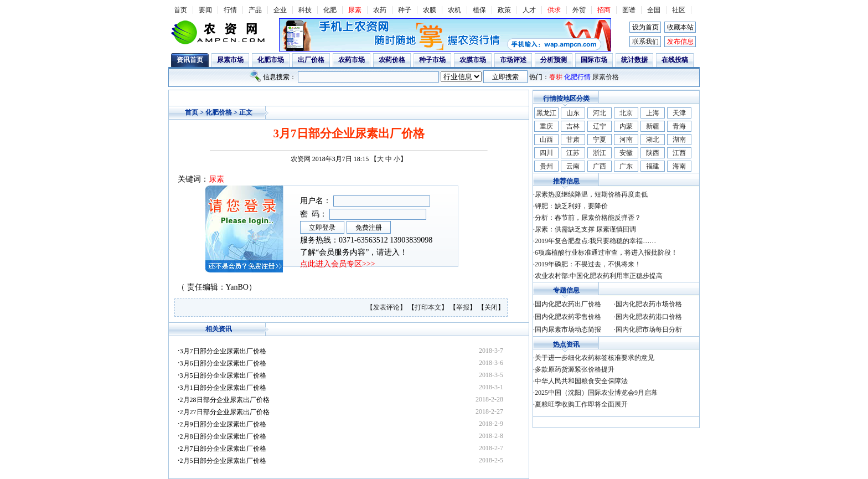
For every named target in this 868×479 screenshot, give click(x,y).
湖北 (653, 140)
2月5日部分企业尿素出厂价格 (223, 461)
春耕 (556, 77)
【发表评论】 (387, 307)
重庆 (546, 126)
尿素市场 (230, 60)
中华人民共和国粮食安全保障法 (581, 381)
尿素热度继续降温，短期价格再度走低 (591, 194)
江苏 (573, 153)
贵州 (546, 166)
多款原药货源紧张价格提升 (575, 369)
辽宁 (600, 126)
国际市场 (594, 60)
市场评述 (513, 60)
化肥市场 (271, 60)
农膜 (430, 10)
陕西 (653, 153)
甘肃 (573, 140)
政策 (504, 10)
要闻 (205, 10)
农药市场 (352, 60)
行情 (230, 10)
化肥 (330, 10)
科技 (305, 10)
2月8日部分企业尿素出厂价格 (223, 436)
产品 (255, 10)
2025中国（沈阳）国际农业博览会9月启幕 (596, 393)
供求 (554, 10)
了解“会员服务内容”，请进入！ (354, 252)
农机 (454, 10)
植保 (479, 10)
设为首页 (645, 27)
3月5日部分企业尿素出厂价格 (223, 375)
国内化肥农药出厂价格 (568, 304)
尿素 (355, 10)
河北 (600, 113)
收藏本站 (680, 27)
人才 (529, 10)
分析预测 (554, 60)
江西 (679, 153)
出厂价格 (311, 60)
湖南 (679, 140)
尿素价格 (606, 77)
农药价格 (392, 60)
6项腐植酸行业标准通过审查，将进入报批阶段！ (606, 253)
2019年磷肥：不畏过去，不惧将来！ (588, 264)
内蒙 (626, 126)
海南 (679, 166)
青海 (679, 126)
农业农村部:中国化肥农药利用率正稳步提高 (599, 276)
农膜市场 (473, 60)
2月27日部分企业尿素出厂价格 (225, 412)
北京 (626, 113)
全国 (654, 10)
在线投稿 (675, 60)
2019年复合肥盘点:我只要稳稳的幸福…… (595, 241)
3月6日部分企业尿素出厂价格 (223, 363)
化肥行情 (577, 77)
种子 (405, 10)
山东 (573, 113)
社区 (679, 10)
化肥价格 (219, 112)
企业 (280, 10)
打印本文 (428, 307)
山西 (546, 140)
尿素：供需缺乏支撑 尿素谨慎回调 (585, 229)
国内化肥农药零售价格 (568, 317)
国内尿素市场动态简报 (568, 329)
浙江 (600, 153)
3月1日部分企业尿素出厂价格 (223, 388)
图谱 (629, 10)
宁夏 (600, 140)
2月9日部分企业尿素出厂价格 (223, 424)
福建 (653, 166)
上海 (653, 113)
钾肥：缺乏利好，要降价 (571, 206)
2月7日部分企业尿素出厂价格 (223, 449)
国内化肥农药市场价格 (649, 304)
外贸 (579, 10)
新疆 (653, 126)
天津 (679, 113)
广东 (626, 166)
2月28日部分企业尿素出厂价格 (225, 400)
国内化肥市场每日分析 (649, 329)
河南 (626, 140)
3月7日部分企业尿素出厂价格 (223, 351)
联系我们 (645, 42)
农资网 (301, 159)
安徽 (626, 153)
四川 (546, 153)
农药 (380, 10)
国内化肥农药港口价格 (649, 317)
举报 (463, 307)
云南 (573, 166)
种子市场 (432, 60)
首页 (180, 10)
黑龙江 (546, 113)
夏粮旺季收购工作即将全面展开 (581, 404)
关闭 (491, 307)
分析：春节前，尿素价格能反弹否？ (588, 218)
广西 (600, 166)
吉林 (573, 126)
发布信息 (680, 42)
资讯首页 (190, 60)
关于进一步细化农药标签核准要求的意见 (595, 358)
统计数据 (634, 60)
